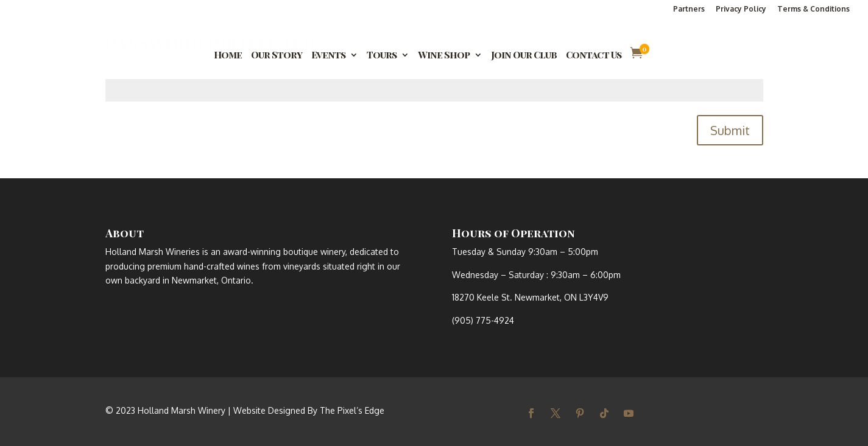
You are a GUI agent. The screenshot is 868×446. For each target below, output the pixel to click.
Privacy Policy (741, 9)
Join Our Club (524, 56)
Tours (382, 56)
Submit (730, 130)
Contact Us (594, 56)
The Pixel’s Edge (352, 410)
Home (228, 56)
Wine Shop (444, 56)
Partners (689, 9)
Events (328, 56)
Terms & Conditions (813, 9)
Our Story (277, 56)
